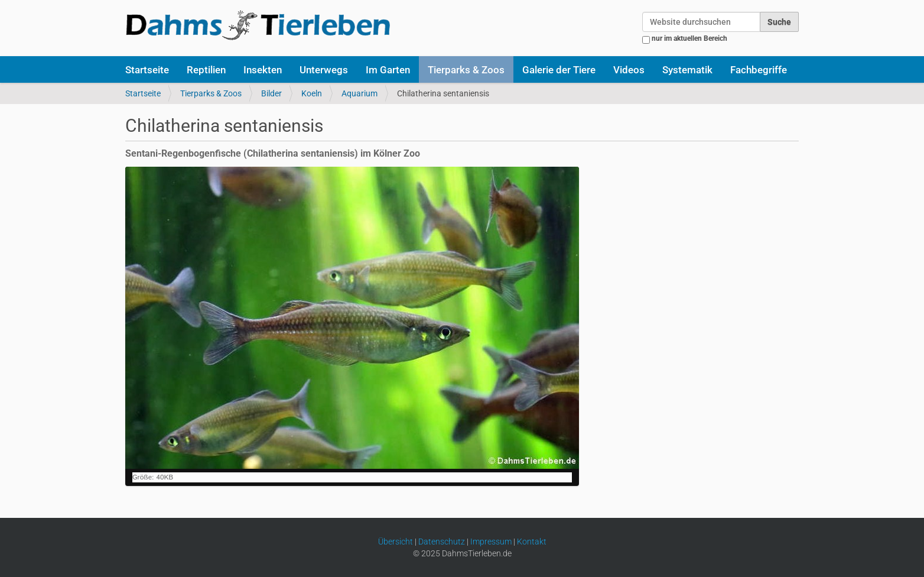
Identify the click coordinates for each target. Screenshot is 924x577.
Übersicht (396, 542)
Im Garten (388, 70)
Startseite (147, 70)
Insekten (263, 70)
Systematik (687, 70)
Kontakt (532, 542)
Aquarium (359, 93)
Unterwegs (324, 70)
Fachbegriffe (759, 70)
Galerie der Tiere (559, 70)
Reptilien (206, 70)
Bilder (271, 93)
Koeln (312, 93)
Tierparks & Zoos (466, 70)
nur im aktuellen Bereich (689, 38)
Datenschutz (442, 542)
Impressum (491, 542)
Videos (629, 70)
